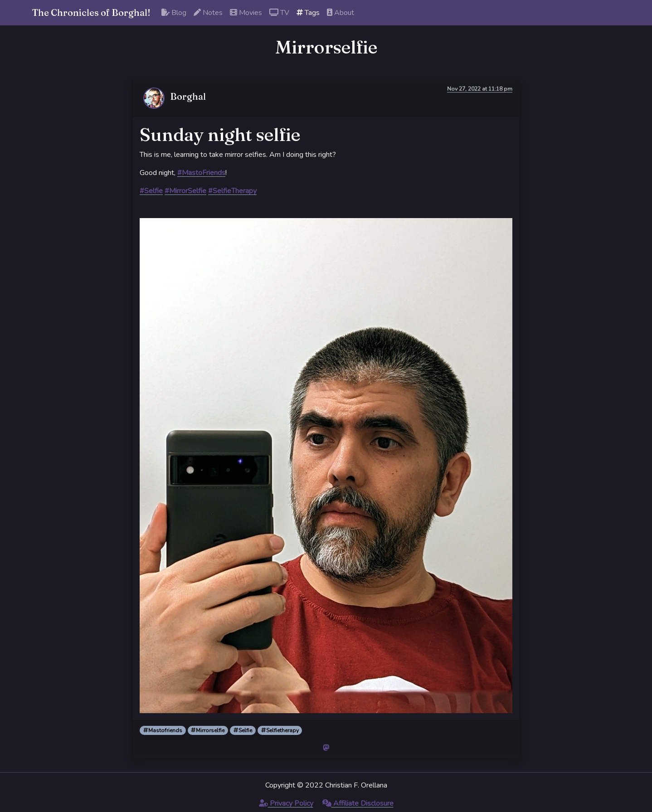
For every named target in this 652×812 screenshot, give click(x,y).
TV (279, 13)
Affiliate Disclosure (358, 803)
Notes (208, 13)
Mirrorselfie (208, 730)
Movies (246, 13)
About (341, 13)
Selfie (243, 730)
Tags (308, 13)
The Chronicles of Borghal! (91, 12)
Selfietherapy (280, 730)
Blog (174, 13)
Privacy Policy (286, 803)
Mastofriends (163, 730)
